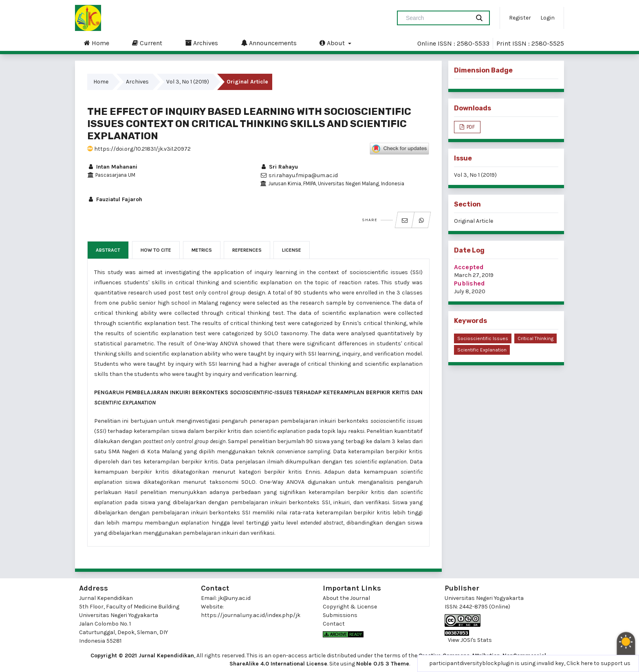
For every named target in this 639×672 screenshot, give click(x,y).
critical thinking (535, 338)
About (333, 43)
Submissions (340, 615)
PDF (470, 127)
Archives (202, 43)
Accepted (469, 267)
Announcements (269, 43)
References (247, 250)
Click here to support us (598, 663)
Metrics (202, 250)
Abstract (108, 250)
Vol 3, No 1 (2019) (188, 82)
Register (520, 18)
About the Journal (346, 598)
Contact (334, 624)
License (292, 250)
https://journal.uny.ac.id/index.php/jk (251, 615)
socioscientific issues (483, 338)
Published (469, 283)
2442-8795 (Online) (485, 607)
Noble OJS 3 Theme (383, 664)
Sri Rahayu (279, 167)
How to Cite (156, 250)
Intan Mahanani (112, 167)
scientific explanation (482, 350)
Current (147, 43)
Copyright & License (350, 607)
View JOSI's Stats (470, 640)
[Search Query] (437, 18)
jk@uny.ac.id (234, 598)
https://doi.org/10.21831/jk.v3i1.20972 (139, 149)
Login (548, 18)
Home (97, 43)
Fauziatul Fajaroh (115, 199)
